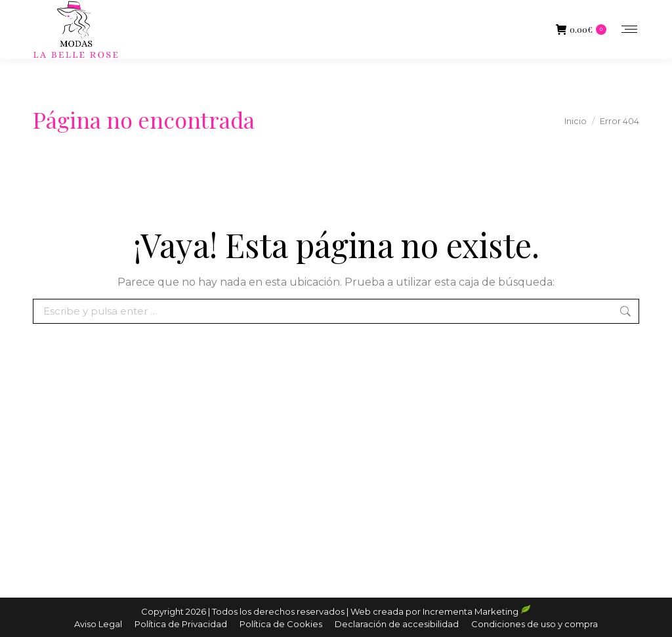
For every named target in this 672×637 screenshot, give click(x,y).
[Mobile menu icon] (629, 29)
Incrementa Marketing (477, 611)
